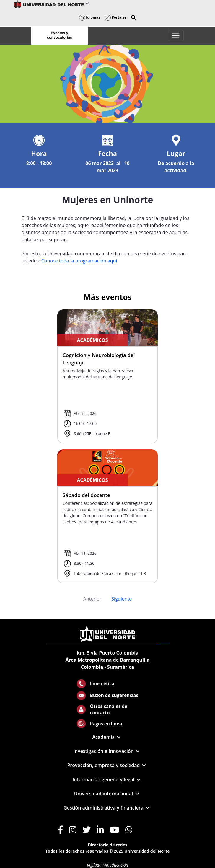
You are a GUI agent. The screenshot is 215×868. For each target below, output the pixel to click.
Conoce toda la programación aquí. (80, 261)
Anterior (92, 599)
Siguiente (122, 599)
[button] (133, 17)
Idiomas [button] (90, 17)
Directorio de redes (107, 845)
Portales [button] (116, 17)
